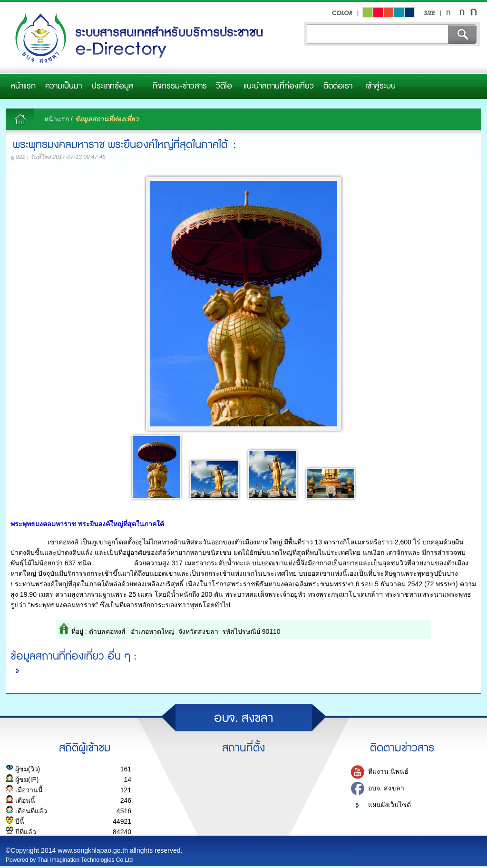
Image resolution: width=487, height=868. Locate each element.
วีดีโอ (224, 86)
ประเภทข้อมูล (113, 86)
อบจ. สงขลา (386, 789)
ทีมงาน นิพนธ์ (388, 772)
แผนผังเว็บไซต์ (390, 805)
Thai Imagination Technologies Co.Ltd (85, 860)
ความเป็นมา (63, 86)
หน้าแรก (23, 86)
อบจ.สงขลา (136, 39)
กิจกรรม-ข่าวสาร (180, 86)
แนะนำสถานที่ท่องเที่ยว (279, 86)
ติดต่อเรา (338, 86)
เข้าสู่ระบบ (380, 86)
